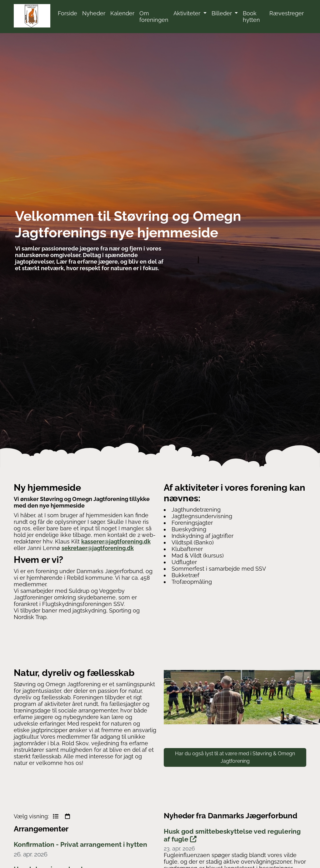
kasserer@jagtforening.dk (116, 541)
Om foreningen (154, 17)
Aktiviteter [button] (188, 13)
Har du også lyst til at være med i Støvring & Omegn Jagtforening (235, 757)
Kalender (122, 13)
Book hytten (251, 17)
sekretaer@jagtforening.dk (98, 548)
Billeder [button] (222, 13)
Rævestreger (287, 13)
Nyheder (94, 13)
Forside (67, 13)
